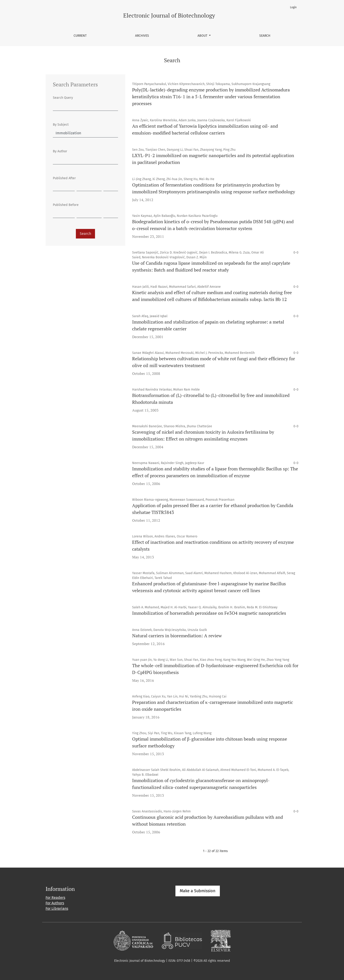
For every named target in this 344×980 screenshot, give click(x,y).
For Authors (55, 903)
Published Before (66, 205)
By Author (60, 151)
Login (293, 7)
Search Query (63, 98)
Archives (142, 36)
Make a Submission (198, 891)
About (203, 36)
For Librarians (57, 909)
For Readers (55, 898)
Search (265, 36)
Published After (64, 178)
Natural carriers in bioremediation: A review (177, 636)
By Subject (61, 125)
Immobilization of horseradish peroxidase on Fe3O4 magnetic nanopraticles (209, 613)
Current (80, 36)
